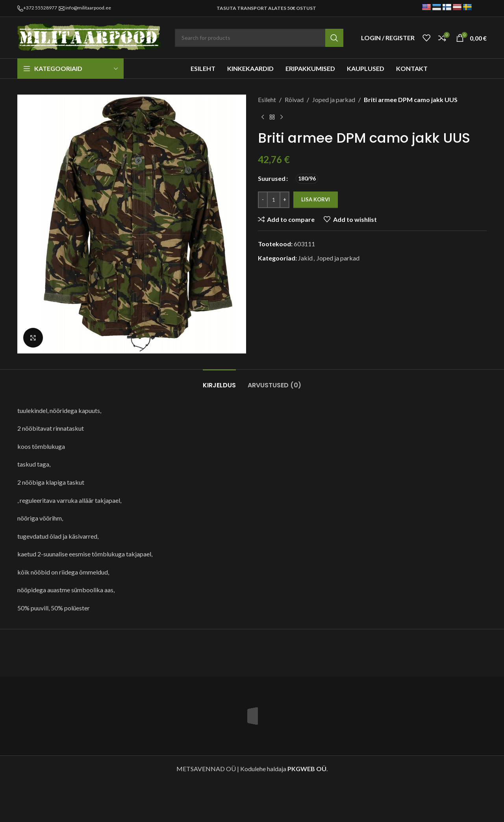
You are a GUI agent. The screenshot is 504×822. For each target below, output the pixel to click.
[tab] (219, 381)
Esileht (267, 99)
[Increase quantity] (284, 200)
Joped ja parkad (334, 99)
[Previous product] (263, 117)
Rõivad (294, 99)
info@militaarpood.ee (88, 8)
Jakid (305, 258)
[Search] (259, 38)
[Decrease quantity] (263, 200)
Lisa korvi (316, 199)
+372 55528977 (40, 8)
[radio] (307, 179)
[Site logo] (90, 37)
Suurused (272, 178)
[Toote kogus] (274, 200)
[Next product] (282, 117)
